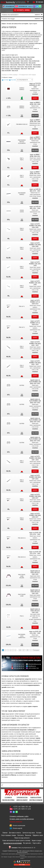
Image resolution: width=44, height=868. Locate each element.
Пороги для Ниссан (5, 63)
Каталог (39, 833)
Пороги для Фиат (21, 59)
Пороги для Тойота (28, 67)
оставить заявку (23, 10)
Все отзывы (22, 865)
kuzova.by (8, 2)
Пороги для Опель (24, 63)
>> (31, 650)
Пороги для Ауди (16, 57)
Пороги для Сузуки (5, 67)
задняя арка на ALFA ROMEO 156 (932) (35, 382)
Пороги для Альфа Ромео (7, 57)
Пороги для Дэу (14, 59)
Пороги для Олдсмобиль (15, 63)
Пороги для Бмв (23, 57)
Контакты (21, 835)
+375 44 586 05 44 (10, 6)
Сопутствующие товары (9, 835)
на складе (6, 80)
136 (20, 650)
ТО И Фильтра (8, 797)
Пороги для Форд (29, 59)
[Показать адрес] (28, 2)
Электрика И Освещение (36, 800)
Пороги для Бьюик (31, 57)
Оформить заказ (38, 835)
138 (27, 650)
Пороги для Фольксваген (15, 69)
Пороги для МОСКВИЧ (6, 70)
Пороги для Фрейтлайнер (7, 61)
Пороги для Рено (22, 65)
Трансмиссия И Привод (8, 800)
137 (24, 650)
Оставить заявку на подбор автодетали (22, 819)
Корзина (34, 2)
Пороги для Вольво (37, 67)
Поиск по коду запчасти (22, 838)
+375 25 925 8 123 (23, 6)
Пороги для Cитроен (6, 59)
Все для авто (27, 843)
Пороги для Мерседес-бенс (34, 61)
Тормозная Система (22, 797)
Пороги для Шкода (37, 65)
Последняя (36, 650)
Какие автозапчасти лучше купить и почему (16, 840)
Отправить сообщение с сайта (19, 816)
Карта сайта (37, 843)
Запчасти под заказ (29, 833)
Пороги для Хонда (16, 61)
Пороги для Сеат (29, 65)
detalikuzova (32, 666)
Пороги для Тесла (21, 67)
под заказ (13, 80)
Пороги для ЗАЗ (31, 69)
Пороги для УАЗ (15, 70)
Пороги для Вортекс (6, 69)
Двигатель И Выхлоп (22, 800)
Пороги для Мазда (24, 61)
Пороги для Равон (14, 65)
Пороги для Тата (13, 67)
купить (35, 98)
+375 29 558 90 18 (19, 668)
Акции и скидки (37, 840)
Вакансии (28, 835)
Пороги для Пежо (32, 63)
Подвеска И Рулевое (36, 797)
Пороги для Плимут (6, 65)
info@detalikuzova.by (35, 664)
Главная (5, 833)
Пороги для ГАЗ (24, 69)
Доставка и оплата (15, 833)
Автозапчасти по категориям (13, 843)
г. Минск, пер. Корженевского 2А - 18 (23, 848)
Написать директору (16, 822)
